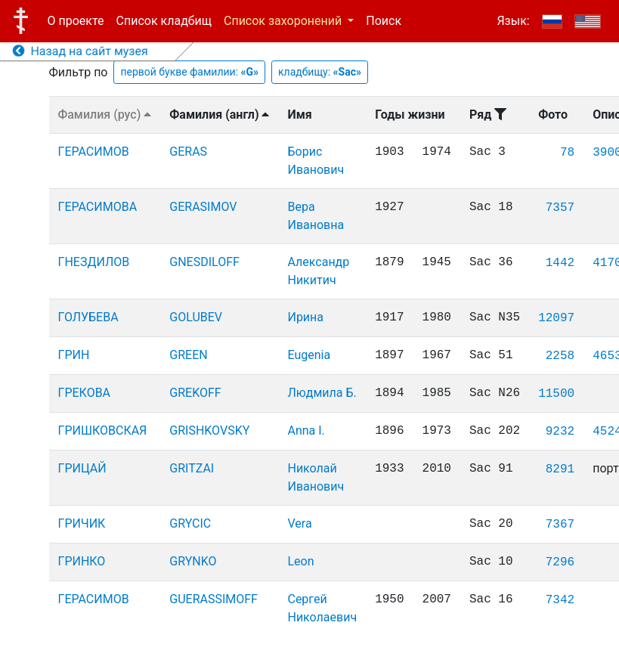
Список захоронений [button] (284, 21)
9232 (560, 432)
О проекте (76, 21)
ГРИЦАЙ (82, 468)
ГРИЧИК (82, 523)
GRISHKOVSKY (209, 430)
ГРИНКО (82, 561)
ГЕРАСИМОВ (94, 152)
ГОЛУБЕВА (88, 317)
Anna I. (306, 430)
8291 (560, 469)
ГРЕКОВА (85, 393)
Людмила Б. (322, 393)
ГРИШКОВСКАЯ (103, 430)
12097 (556, 318)
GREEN (188, 355)
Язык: (513, 21)
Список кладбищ (164, 21)
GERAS (188, 152)
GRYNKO (193, 561)
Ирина (305, 317)
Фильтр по (79, 72)
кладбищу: (320, 72)
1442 (560, 263)
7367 (560, 525)
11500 (556, 394)
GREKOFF (195, 393)
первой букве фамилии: (189, 72)
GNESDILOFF (204, 262)
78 (567, 153)
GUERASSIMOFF (214, 599)
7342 (560, 600)
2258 (560, 356)
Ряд (488, 115)
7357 (560, 208)
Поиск (384, 21)
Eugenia (309, 355)
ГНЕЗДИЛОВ (94, 262)
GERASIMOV (203, 207)
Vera (299, 523)
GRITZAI (192, 468)
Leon (300, 561)
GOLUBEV (196, 317)
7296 (560, 562)
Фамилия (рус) (105, 115)
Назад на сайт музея (80, 51)
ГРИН (74, 355)
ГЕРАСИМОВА (98, 207)
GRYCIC (190, 523)
